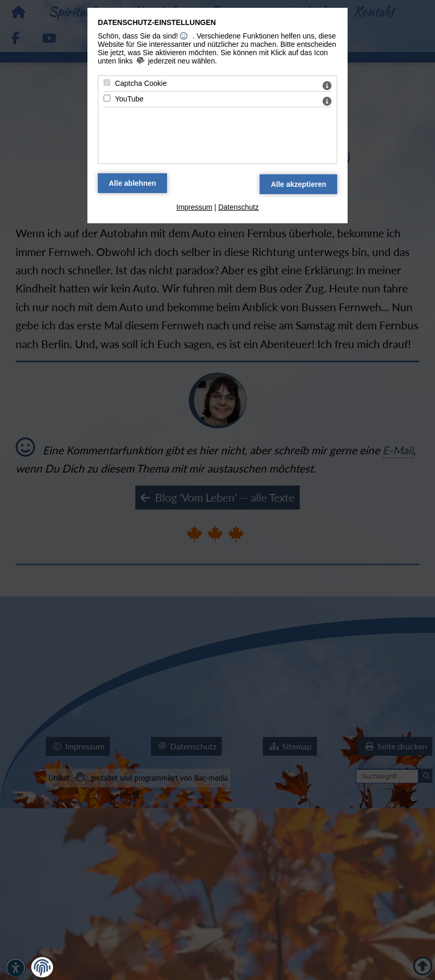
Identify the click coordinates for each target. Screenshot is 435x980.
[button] (42, 968)
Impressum (194, 207)
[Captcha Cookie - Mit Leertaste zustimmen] (107, 82)
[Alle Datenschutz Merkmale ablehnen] (132, 183)
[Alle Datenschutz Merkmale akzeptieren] (298, 184)
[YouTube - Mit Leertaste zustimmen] (107, 98)
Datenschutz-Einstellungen (157, 22)
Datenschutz (238, 207)
